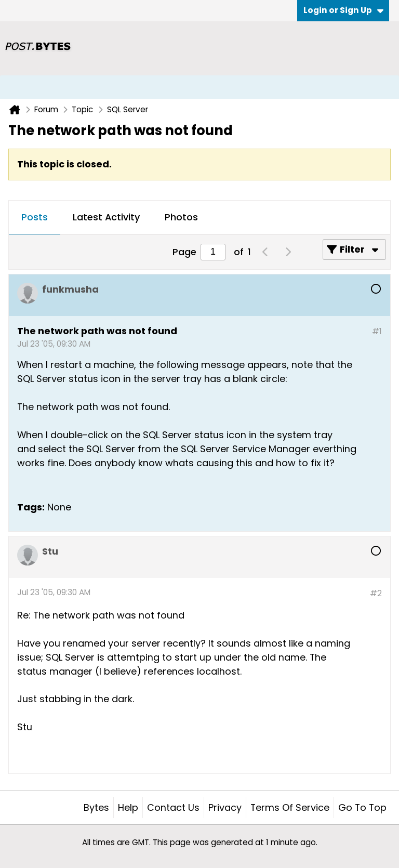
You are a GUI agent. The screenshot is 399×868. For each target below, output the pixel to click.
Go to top (362, 807)
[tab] (35, 218)
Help (128, 807)
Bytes (96, 807)
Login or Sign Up (343, 10)
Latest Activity (106, 217)
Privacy (225, 807)
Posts (35, 217)
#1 (377, 331)
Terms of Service (290, 807)
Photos (181, 217)
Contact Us (173, 807)
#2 (376, 593)
